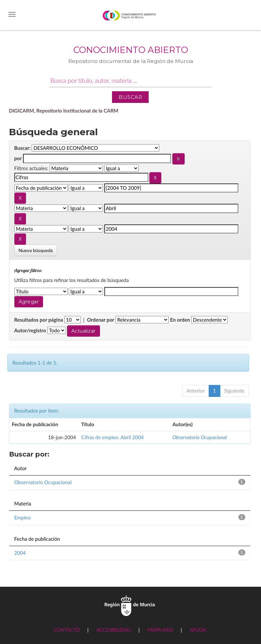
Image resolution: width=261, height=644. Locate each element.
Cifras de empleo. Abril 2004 (112, 437)
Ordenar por (101, 320)
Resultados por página (39, 320)
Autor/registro (30, 330)
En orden (180, 320)
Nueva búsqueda (36, 250)
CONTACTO (66, 630)
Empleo (22, 517)
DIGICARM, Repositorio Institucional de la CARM (64, 111)
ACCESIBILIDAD (113, 630)
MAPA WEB (160, 630)
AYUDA (198, 630)
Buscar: (22, 148)
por (18, 158)
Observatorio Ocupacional (199, 437)
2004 (20, 553)
